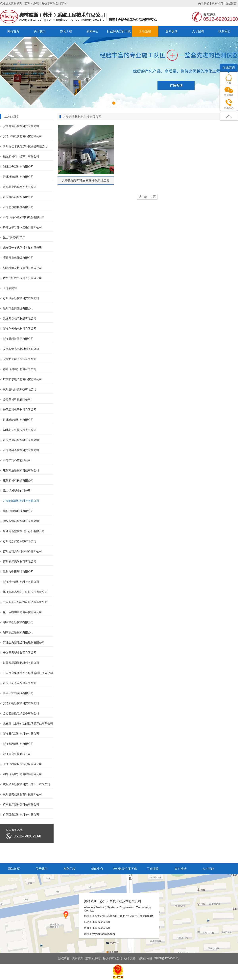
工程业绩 (145, 31)
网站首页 (13, 31)
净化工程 (66, 31)
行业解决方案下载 (119, 31)
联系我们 (217, 3)
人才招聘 (198, 31)
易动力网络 (145, 958)
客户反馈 (172, 31)
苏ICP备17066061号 (167, 958)
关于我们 (204, 3)
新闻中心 (92, 31)
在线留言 (231, 3)
